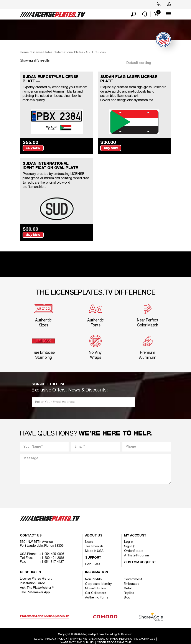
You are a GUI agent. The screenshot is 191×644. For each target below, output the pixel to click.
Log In (128, 536)
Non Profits (93, 573)
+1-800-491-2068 (52, 552)
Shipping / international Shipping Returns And (113, 633)
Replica (129, 587)
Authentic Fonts (97, 591)
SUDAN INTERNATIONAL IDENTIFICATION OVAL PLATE (50, 163)
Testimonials (94, 540)
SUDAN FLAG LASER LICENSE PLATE (129, 80)
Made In (94, 545)
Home (24, 53)
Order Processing (114, 637)
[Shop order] (147, 63)
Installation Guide (32, 577)
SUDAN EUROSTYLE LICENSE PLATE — (51, 80)
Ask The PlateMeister (37, 582)
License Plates (42, 53)
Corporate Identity (98, 578)
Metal (128, 582)
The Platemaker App (35, 586)
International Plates (69, 53)
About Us (94, 529)
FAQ (97, 558)
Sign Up (130, 540)
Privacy (56, 633)
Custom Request (140, 556)
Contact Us (31, 529)
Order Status (134, 545)
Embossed (132, 578)
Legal (38, 633)
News (89, 536)
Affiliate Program (137, 549)
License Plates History (36, 572)
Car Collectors (96, 587)
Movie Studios (95, 582)
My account (135, 529)
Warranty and (77, 637)
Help (88, 558)
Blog (127, 591)
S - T (90, 53)
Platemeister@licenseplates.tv (44, 610)
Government (133, 573)
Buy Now (80, 145)
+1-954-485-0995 (52, 548)
